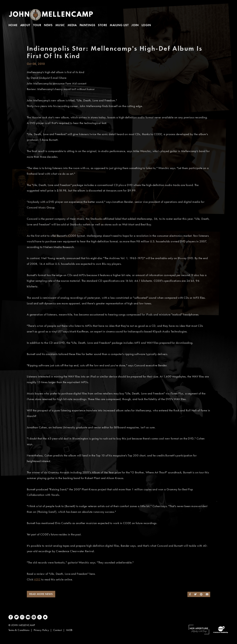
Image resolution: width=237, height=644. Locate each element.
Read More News (41, 594)
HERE (37, 579)
